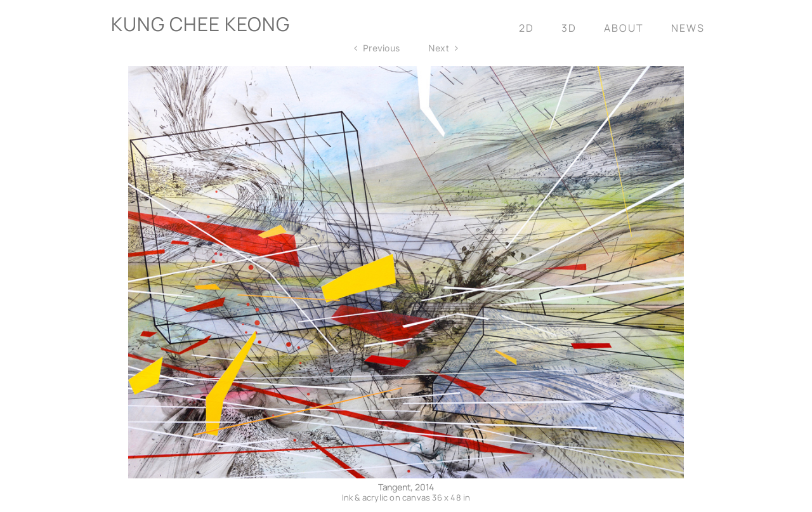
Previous (381, 48)
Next (439, 48)
